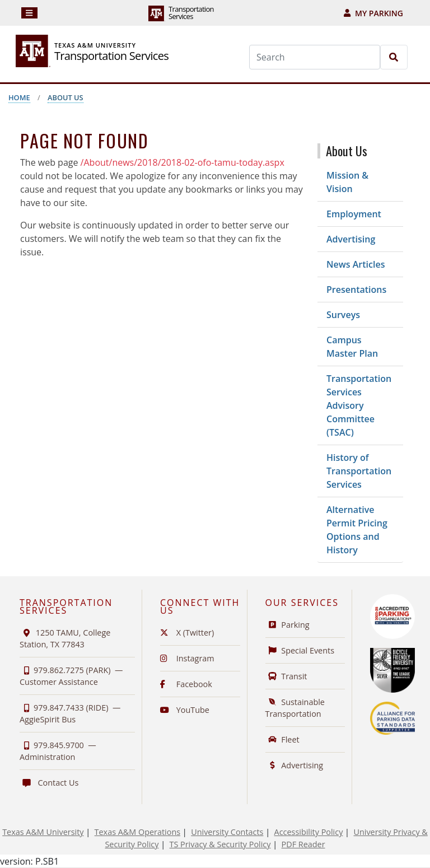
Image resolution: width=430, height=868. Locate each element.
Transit (286, 676)
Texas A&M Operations (137, 832)
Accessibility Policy (309, 832)
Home (19, 97)
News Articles (356, 264)
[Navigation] (29, 13)
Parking (288, 625)
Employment (354, 214)
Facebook (186, 684)
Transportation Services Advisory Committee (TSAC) (359, 405)
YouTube (185, 710)
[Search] (315, 57)
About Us (66, 97)
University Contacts (227, 832)
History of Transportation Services (359, 471)
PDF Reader (303, 844)
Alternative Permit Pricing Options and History (357, 530)
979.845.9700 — (58, 751)
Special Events (300, 650)
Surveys (343, 315)
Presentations (356, 290)
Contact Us (49, 783)
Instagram (187, 658)
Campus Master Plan (352, 347)
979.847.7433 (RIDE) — (70, 713)
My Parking (373, 13)
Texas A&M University (43, 832)
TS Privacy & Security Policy (220, 844)
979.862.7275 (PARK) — (71, 676)
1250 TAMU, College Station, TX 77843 (65, 638)
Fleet (282, 739)
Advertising (351, 239)
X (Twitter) (187, 633)
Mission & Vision (347, 182)
